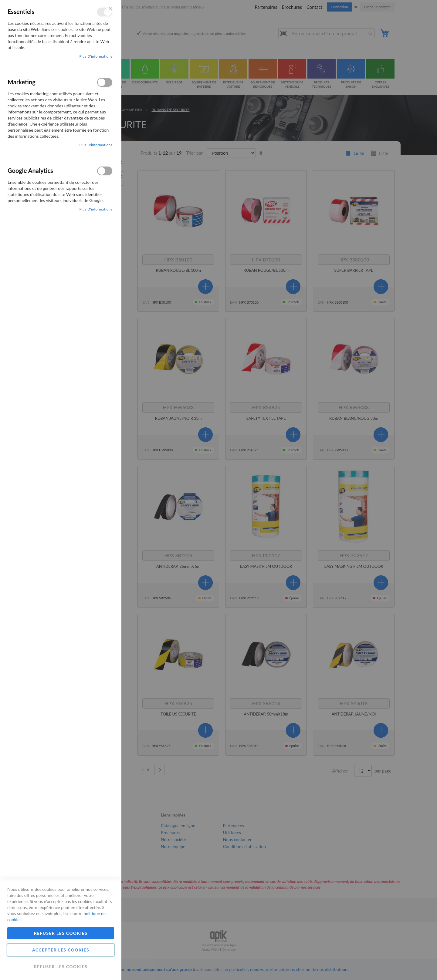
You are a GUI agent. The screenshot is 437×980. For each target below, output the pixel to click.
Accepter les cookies (61, 950)
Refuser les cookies (61, 933)
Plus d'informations (96, 56)
